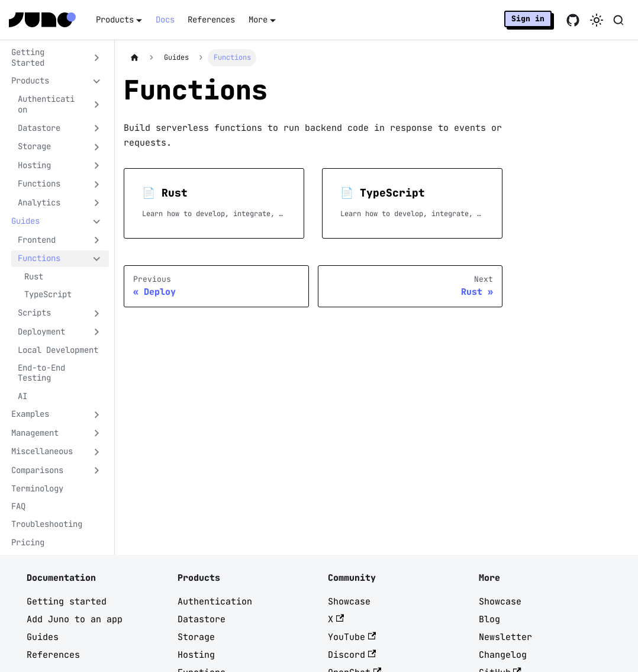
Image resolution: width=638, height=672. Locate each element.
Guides (43, 637)
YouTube (352, 637)
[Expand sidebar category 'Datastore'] (97, 128)
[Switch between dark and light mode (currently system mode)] (597, 20)
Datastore (202, 619)
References (211, 20)
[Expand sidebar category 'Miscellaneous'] (97, 452)
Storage (196, 637)
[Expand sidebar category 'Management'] (97, 433)
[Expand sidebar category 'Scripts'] (97, 313)
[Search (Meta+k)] (618, 20)
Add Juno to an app (75, 619)
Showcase (349, 602)
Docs (165, 20)
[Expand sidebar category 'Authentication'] (97, 105)
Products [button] (115, 20)
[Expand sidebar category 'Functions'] (97, 184)
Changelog (503, 655)
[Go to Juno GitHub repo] (573, 20)
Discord (352, 655)
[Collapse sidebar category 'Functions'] (97, 259)
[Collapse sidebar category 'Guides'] (97, 221)
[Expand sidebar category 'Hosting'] (97, 166)
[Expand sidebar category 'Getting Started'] (97, 58)
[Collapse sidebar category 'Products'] (97, 81)
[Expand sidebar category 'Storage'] (97, 147)
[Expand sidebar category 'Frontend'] (97, 240)
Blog (489, 619)
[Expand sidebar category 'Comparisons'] (97, 471)
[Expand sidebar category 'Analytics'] (97, 203)
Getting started (67, 602)
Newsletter (505, 637)
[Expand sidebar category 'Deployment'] (97, 332)
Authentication (215, 602)
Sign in (528, 19)
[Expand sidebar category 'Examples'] (97, 414)
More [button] (258, 20)
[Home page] (134, 58)
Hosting (196, 655)
